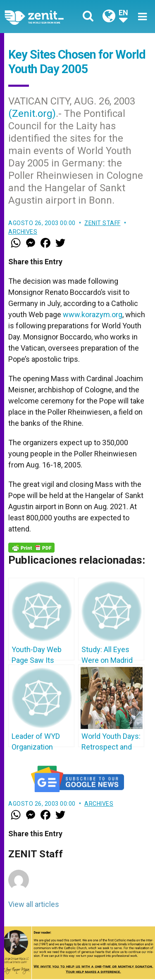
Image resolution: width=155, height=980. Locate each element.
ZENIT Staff (103, 223)
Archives (23, 232)
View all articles (34, 904)
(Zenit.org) (32, 114)
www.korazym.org (93, 314)
